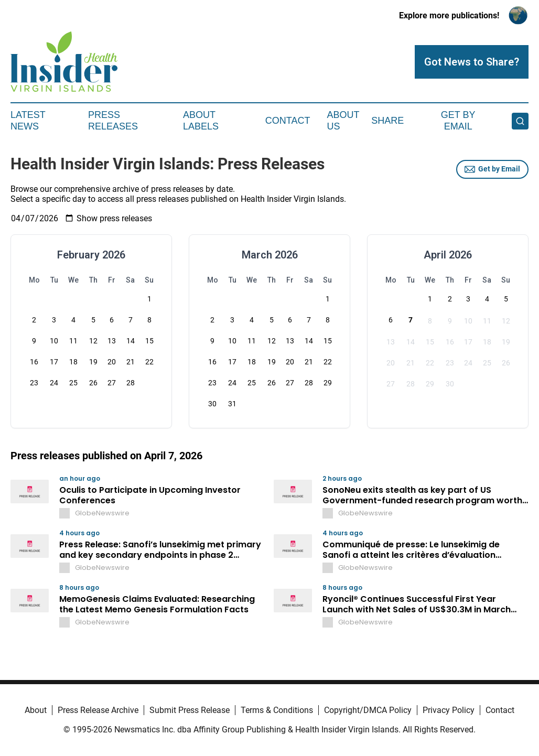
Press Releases (113, 121)
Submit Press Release (190, 710)
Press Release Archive (98, 710)
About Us (343, 121)
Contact (288, 121)
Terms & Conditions (277, 710)
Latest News (28, 121)
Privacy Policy (449, 710)
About (36, 710)
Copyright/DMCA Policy (368, 710)
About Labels (201, 121)
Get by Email (492, 169)
